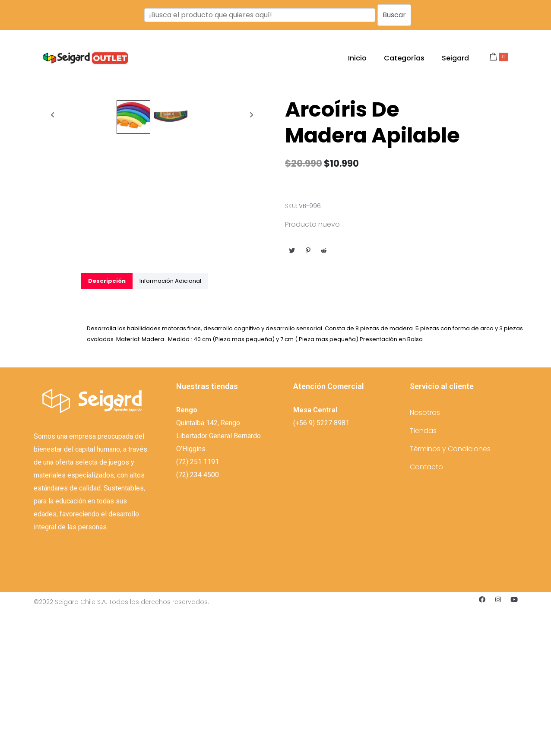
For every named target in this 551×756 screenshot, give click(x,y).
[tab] (107, 423)
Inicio (357, 58)
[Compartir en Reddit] (324, 250)
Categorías (404, 58)
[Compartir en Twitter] (292, 250)
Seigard (455, 58)
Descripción (107, 423)
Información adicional (170, 423)
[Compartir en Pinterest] (308, 250)
